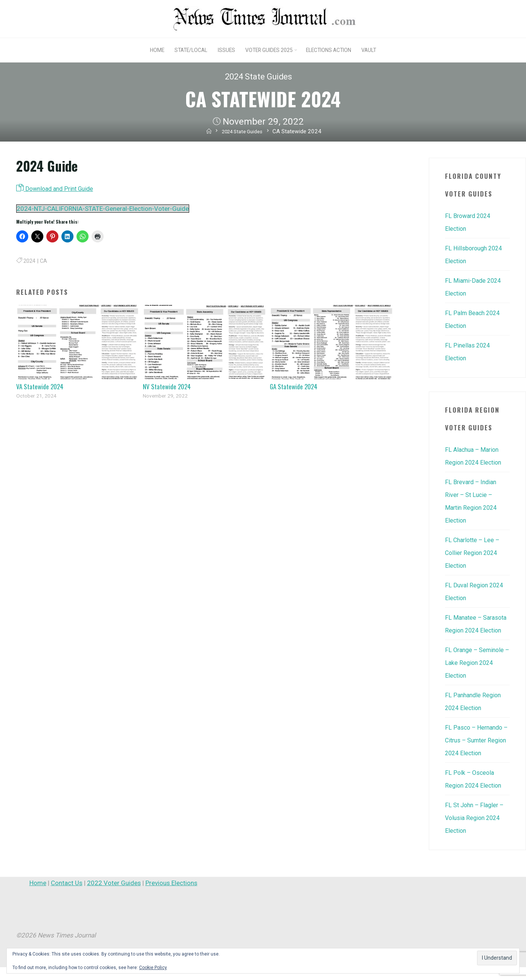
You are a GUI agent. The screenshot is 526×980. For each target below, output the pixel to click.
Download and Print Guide (58, 189)
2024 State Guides (258, 76)
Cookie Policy (153, 968)
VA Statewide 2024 (40, 388)
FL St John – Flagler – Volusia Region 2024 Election (476, 831)
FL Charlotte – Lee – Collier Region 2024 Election (474, 553)
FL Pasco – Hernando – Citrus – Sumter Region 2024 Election (475, 753)
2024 (30, 262)
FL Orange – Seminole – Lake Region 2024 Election (476, 675)
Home (38, 896)
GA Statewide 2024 (294, 388)
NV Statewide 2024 (167, 388)
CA (45, 262)
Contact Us (67, 896)
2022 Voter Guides (114, 896)
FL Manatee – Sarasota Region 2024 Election (477, 630)
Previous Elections (171, 896)
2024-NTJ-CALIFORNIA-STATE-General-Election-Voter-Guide (103, 210)
